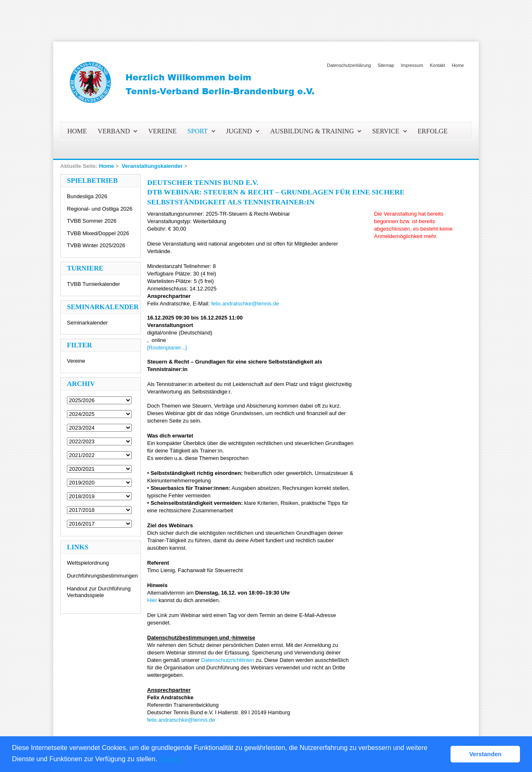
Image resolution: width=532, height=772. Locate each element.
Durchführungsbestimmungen (102, 576)
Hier (152, 600)
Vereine (76, 361)
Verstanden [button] (485, 754)
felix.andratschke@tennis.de (245, 304)
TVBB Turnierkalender (94, 284)
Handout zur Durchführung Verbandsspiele (99, 592)
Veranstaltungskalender (152, 166)
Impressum (412, 65)
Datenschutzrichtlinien (228, 660)
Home (458, 65)
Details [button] (171, 759)
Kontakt (437, 65)
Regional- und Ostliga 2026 (100, 209)
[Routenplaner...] (167, 348)
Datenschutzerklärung (349, 65)
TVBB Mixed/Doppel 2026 (98, 233)
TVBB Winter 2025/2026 (96, 245)
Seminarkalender (87, 323)
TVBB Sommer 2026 (92, 221)
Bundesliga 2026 (87, 196)
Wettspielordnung (88, 563)
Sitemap (386, 65)
